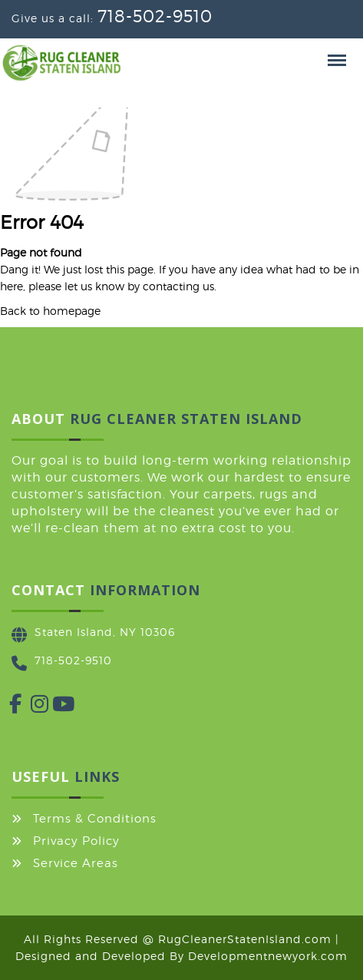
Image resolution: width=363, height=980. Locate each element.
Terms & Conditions (95, 819)
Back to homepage (50, 311)
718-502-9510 (155, 16)
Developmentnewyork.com (268, 956)
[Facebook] (9, 707)
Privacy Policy (76, 841)
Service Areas (76, 863)
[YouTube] (52, 707)
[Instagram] (31, 707)
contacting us (178, 286)
